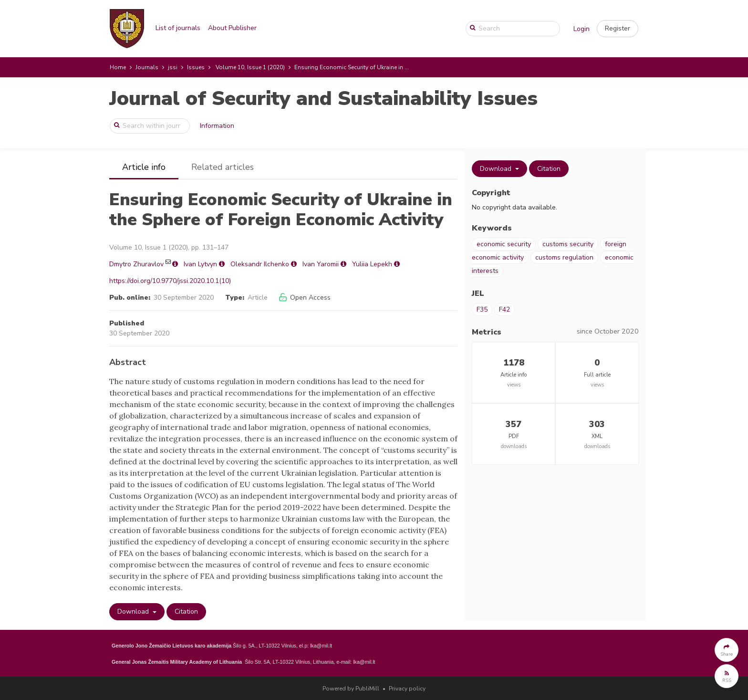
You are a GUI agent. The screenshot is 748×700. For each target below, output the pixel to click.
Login (582, 29)
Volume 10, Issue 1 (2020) (250, 67)
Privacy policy (407, 689)
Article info (144, 167)
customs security (568, 244)
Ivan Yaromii (321, 264)
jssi (173, 67)
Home (118, 67)
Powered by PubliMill (351, 689)
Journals (147, 67)
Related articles (223, 167)
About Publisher (232, 28)
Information (217, 126)
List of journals (178, 28)
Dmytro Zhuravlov (136, 264)
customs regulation (564, 257)
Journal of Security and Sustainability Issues (323, 99)
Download (134, 611)
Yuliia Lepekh (372, 264)
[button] (618, 29)
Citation (186, 611)
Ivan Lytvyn (200, 264)
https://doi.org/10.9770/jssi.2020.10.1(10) (170, 281)
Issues (196, 67)
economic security (504, 244)
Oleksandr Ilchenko (260, 264)
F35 (482, 309)
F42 (504, 309)
